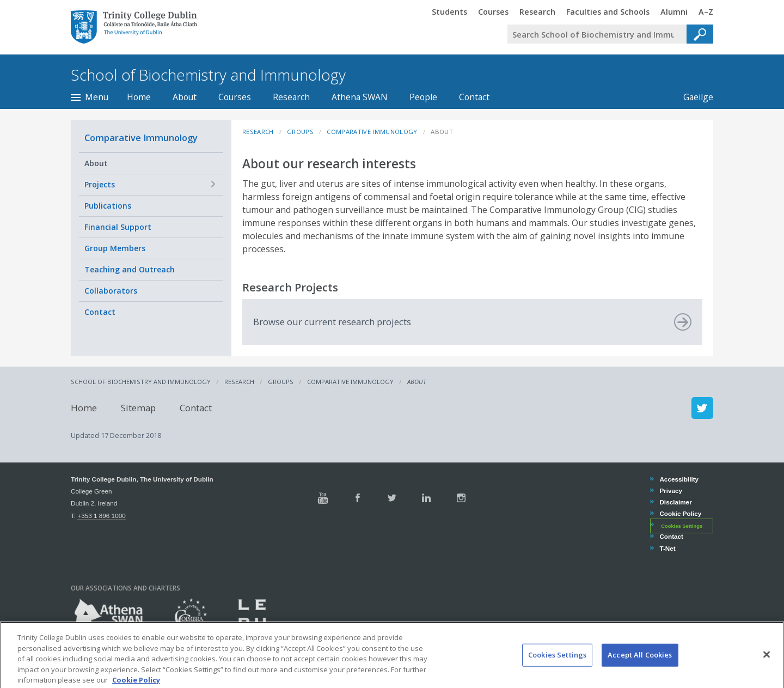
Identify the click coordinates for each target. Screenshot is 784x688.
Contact (474, 97)
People (423, 97)
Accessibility (679, 479)
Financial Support (118, 227)
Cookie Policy (680, 513)
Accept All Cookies (640, 665)
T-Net (667, 548)
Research (291, 97)
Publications (108, 206)
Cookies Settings (682, 526)
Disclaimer (675, 502)
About (185, 97)
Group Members (115, 248)
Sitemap (138, 408)
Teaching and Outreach (130, 269)
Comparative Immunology (141, 138)
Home (139, 97)
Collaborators (111, 291)
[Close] (767, 665)
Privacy (670, 491)
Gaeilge (693, 97)
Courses (235, 97)
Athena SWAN (360, 97)
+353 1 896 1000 (101, 516)
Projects (100, 184)
